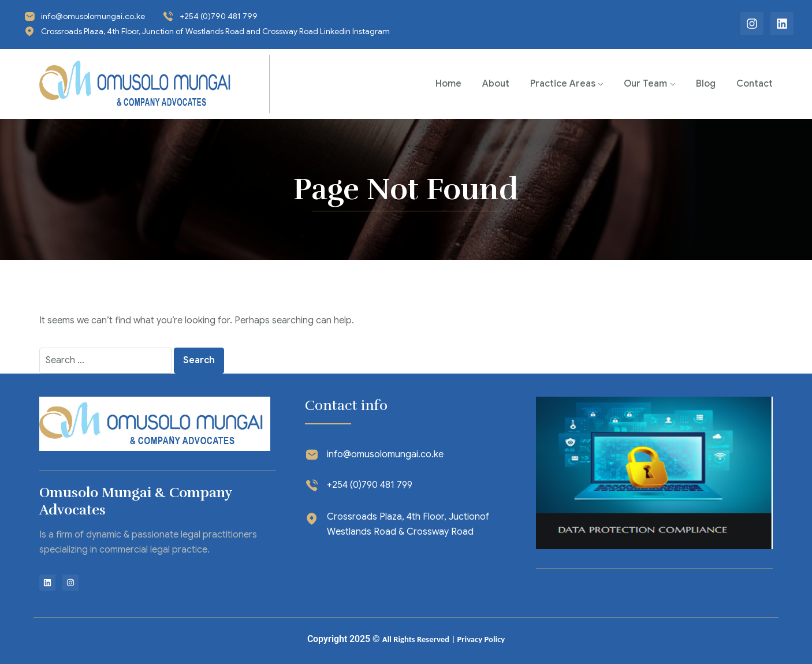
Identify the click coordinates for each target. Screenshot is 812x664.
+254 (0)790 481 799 (219, 16)
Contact (755, 84)
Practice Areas (563, 84)
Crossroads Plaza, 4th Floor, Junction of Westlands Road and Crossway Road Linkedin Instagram (215, 31)
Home (448, 84)
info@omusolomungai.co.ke (93, 16)
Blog (706, 84)
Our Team (645, 84)
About (496, 84)
